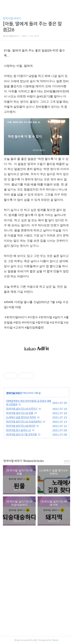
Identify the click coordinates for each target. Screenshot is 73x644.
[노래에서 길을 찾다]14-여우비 (21, 417)
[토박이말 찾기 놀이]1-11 (18, 430)
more (67, 461)
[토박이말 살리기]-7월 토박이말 (21, 434)
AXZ (35, 640)
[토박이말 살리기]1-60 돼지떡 (21, 426)
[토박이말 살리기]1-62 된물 (20, 413)
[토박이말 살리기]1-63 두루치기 (22, 409)
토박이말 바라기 (12, 19)
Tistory (55, 640)
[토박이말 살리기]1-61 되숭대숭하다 (24, 422)
